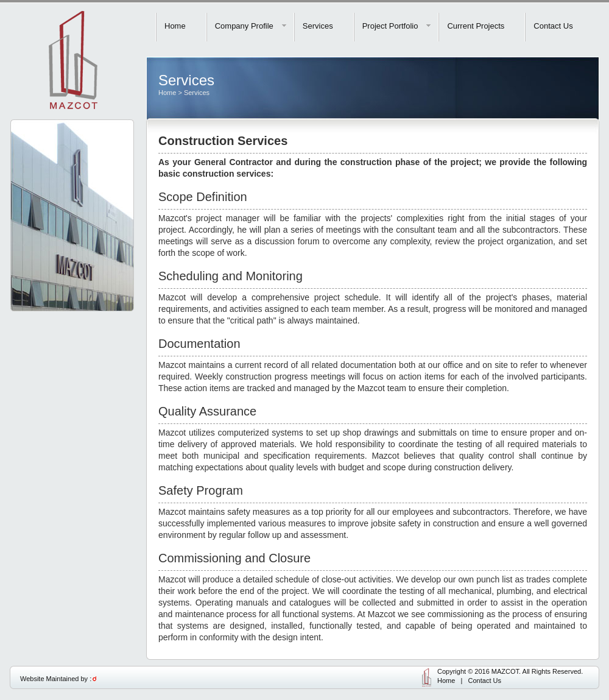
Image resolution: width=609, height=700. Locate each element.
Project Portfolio (397, 26)
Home (175, 26)
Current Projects (476, 26)
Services (318, 26)
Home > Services (184, 93)
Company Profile (251, 26)
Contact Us (553, 26)
